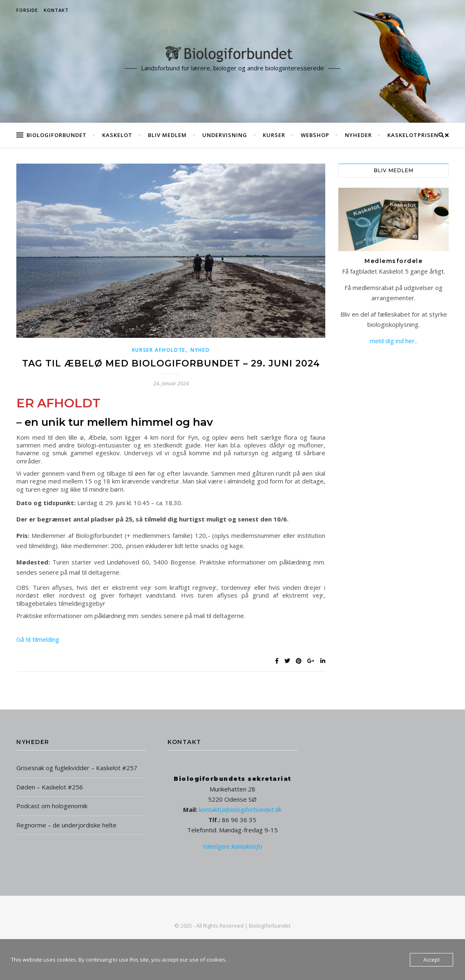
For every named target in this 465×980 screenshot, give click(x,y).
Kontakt (56, 10)
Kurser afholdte (159, 350)
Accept (431, 960)
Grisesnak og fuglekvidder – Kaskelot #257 (77, 768)
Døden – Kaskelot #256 (50, 787)
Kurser (274, 135)
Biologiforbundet (57, 135)
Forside (27, 10)
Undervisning (225, 135)
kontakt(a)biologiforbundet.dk (240, 809)
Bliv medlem (167, 135)
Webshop (315, 135)
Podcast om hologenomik (52, 806)
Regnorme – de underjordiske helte (66, 825)
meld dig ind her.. (393, 341)
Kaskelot (117, 135)
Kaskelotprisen (413, 135)
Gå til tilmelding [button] (38, 639)
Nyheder (358, 135)
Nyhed (200, 350)
